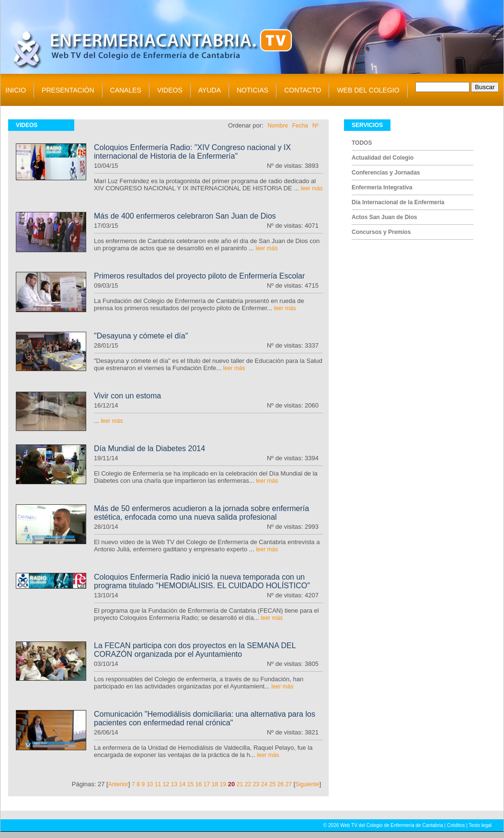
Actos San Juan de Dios (384, 217)
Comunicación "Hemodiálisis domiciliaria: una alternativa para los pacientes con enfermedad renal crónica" (205, 718)
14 (182, 784)
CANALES (126, 90)
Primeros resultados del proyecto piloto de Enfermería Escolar (199, 276)
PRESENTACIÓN (68, 90)
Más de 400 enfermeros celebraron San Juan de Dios (185, 216)
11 (158, 784)
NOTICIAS (252, 90)
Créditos (456, 825)
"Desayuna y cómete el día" (141, 336)
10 (150, 784)
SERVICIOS (367, 125)
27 (289, 784)
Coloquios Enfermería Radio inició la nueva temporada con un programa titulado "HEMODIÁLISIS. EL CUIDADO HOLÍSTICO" (202, 581)
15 (190, 784)
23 (256, 784)
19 (223, 784)
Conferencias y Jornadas (386, 173)
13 (174, 784)
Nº (315, 126)
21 (240, 784)
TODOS (362, 143)
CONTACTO (303, 90)
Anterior (118, 784)
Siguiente (307, 784)
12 (166, 784)
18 (215, 784)
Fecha (300, 126)
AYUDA (210, 90)
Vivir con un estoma (127, 396)
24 (264, 784)
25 (272, 784)
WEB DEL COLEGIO (368, 90)
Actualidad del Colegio (383, 158)
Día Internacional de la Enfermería (398, 202)
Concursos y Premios (381, 232)
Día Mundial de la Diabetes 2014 (149, 448)
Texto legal (480, 825)
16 (199, 784)
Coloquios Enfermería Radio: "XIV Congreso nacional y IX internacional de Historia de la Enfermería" (192, 152)
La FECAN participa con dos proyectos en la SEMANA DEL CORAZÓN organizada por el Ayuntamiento (195, 650)
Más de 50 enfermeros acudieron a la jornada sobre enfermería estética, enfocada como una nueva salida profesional (201, 513)
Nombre (278, 126)
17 (207, 784)
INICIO (16, 90)
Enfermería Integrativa (382, 187)
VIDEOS (170, 90)
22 (248, 784)
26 (281, 784)
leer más (312, 188)
